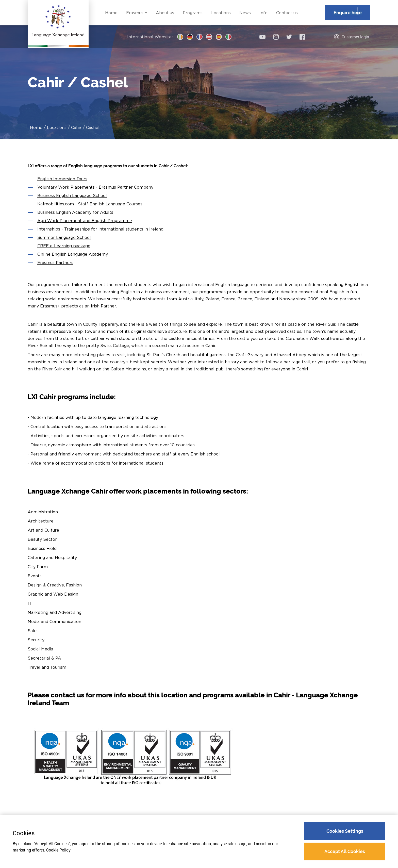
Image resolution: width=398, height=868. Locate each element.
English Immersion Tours (62, 179)
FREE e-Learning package (64, 246)
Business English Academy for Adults (75, 212)
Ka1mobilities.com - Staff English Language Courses (90, 204)
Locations (57, 127)
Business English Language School (72, 195)
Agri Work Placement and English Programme (85, 221)
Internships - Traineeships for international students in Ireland (100, 229)
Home (36, 127)
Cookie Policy (58, 850)
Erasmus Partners (55, 263)
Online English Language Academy (73, 254)
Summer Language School (64, 237)
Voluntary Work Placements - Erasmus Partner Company (95, 187)
